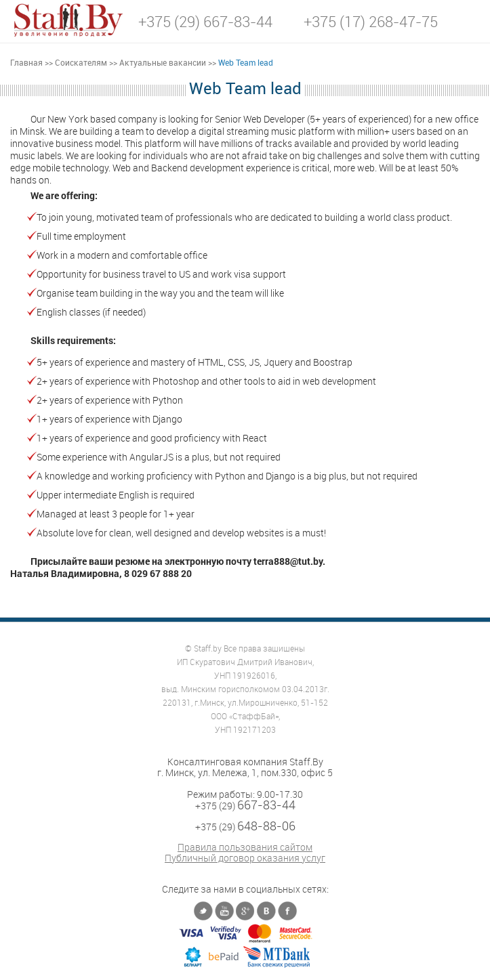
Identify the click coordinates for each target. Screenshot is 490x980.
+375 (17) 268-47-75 (371, 22)
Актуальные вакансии (163, 62)
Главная (26, 62)
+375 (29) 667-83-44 (205, 22)
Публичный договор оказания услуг (245, 858)
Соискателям (81, 62)
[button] (470, 21)
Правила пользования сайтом (245, 847)
